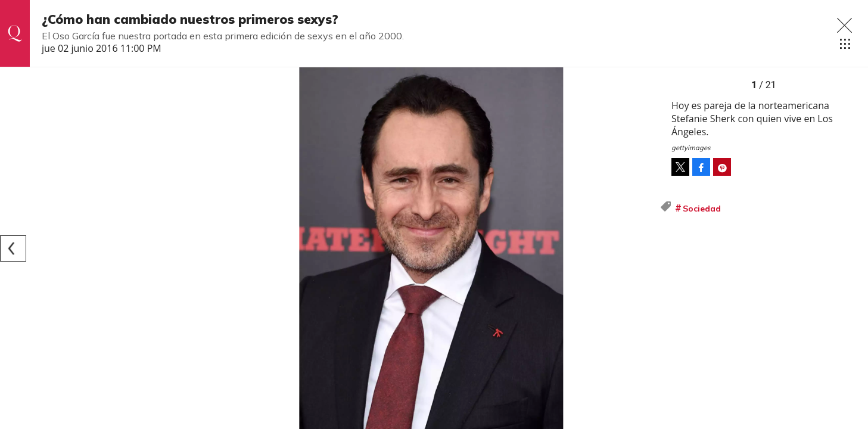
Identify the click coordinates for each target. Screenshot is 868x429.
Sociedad (702, 209)
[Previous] (13, 248)
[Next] (646, 248)
